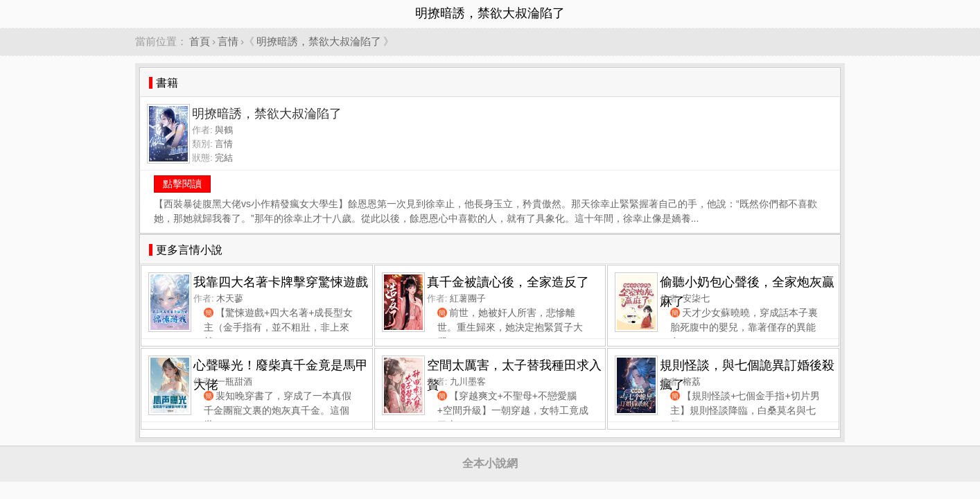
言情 (228, 41)
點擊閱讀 (182, 184)
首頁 (200, 41)
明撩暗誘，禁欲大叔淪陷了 (319, 41)
